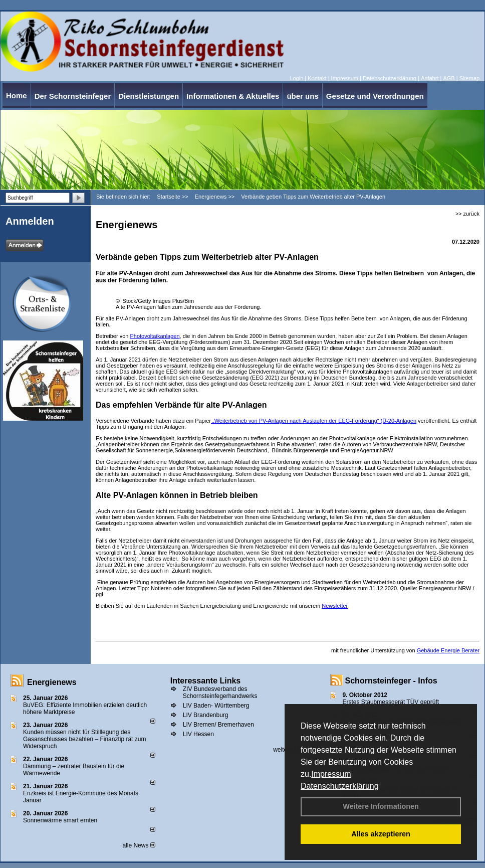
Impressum (331, 774)
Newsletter (335, 606)
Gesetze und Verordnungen (375, 96)
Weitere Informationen (381, 806)
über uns (302, 96)
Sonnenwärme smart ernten (60, 820)
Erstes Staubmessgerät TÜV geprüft (391, 702)
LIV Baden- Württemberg (216, 706)
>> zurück (467, 214)
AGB (449, 78)
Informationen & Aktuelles (233, 96)
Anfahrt (430, 78)
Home (17, 96)
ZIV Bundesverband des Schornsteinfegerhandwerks (220, 692)
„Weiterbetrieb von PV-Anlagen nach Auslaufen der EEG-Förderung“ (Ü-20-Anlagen (314, 421)
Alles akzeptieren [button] (381, 834)
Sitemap (469, 78)
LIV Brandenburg (206, 715)
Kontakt (317, 78)
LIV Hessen (198, 734)
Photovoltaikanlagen (155, 336)
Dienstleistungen (149, 96)
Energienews (52, 682)
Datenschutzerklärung (340, 786)
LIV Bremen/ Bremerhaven (218, 725)
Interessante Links (206, 681)
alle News (139, 845)
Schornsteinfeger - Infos (391, 681)
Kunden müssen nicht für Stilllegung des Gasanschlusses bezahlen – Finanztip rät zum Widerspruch (84, 739)
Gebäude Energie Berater (448, 650)
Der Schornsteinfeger (73, 96)
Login (296, 78)
